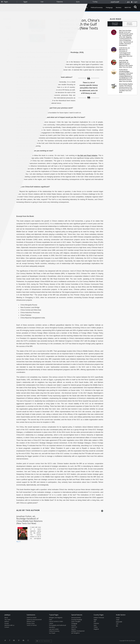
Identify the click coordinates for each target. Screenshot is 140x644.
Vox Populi (52, 633)
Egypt (25, 2)
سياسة (118, 618)
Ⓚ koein (133, 641)
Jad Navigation (76, 633)
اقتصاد (118, 620)
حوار (117, 626)
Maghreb (96, 629)
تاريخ (117, 624)
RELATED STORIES (115, 24)
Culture (51, 623)
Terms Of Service (32, 625)
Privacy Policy (31, 623)
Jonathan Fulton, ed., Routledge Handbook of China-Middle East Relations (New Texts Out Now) (29, 520)
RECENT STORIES (130, 24)
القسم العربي (115, 2)
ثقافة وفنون (119, 622)
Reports (74, 629)
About (6, 618)
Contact (7, 627)
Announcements (76, 618)
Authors (7, 621)
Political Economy (97, 7)
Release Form (31, 621)
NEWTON (128, 7)
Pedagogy (109, 7)
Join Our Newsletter (43, 641)
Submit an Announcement (34, 620)
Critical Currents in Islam (56, 621)
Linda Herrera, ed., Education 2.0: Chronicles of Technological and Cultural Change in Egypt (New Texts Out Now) (126, 53)
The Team (7, 620)
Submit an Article (32, 618)
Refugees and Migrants (56, 618)
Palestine (60, 2)
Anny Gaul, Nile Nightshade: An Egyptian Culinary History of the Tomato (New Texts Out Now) (126, 64)
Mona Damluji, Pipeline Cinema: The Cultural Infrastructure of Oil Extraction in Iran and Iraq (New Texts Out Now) (126, 88)
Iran (42, 2)
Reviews (119, 7)
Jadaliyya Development (78, 631)
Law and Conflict (54, 629)
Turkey (95, 2)
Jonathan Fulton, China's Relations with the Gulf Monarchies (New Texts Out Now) (80, 26)
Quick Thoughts (76, 621)
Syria (78, 2)
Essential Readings (77, 620)
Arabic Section (121, 615)
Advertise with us (9, 625)
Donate (7, 623)
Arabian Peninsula (99, 618)
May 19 (18, 542)
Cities (51, 620)
